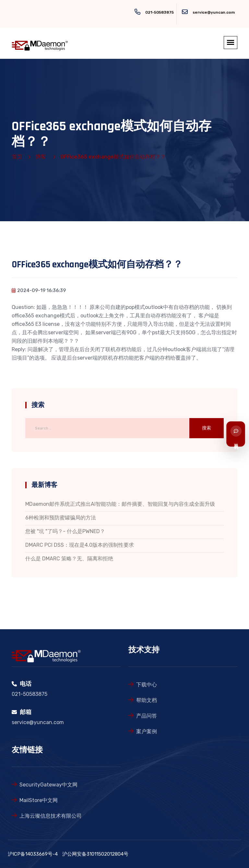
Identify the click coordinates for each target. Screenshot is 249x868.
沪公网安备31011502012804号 (95, 854)
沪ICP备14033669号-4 (33, 854)
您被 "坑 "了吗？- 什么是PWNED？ (65, 531)
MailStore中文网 (39, 800)
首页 (17, 157)
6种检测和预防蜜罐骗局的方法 (61, 518)
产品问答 (147, 716)
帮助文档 (147, 700)
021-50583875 (160, 12)
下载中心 (147, 685)
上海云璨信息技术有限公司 (51, 816)
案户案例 (147, 731)
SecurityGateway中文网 (48, 785)
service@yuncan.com (214, 12)
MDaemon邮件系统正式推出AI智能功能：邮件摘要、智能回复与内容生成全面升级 (120, 504)
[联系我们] (236, 434)
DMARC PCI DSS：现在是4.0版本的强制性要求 (80, 545)
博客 (41, 157)
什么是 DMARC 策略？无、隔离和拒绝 (69, 559)
